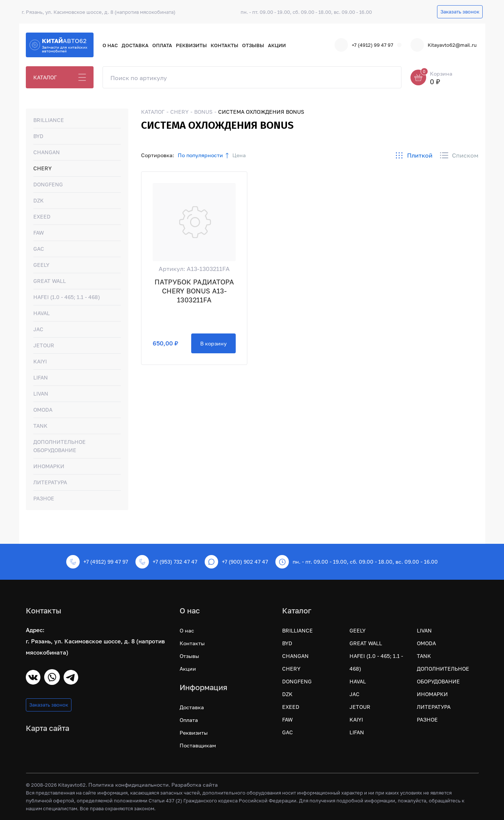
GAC (39, 249)
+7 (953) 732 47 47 (166, 562)
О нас (110, 45)
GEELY (41, 265)
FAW (39, 233)
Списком (459, 155)
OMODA (43, 410)
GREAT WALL (50, 281)
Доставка (135, 45)
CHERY (42, 168)
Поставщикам (198, 745)
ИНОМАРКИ (49, 466)
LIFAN (41, 377)
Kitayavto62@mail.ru (444, 45)
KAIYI (40, 361)
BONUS (203, 112)
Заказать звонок (460, 12)
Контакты (224, 45)
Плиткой (414, 155)
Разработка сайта (195, 785)
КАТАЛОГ (45, 77)
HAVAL (42, 313)
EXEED (42, 217)
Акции (277, 45)
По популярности (200, 155)
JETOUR (44, 345)
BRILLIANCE (49, 120)
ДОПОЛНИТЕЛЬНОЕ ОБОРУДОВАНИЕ (59, 446)
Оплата (162, 45)
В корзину (213, 343)
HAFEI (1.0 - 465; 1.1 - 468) (67, 297)
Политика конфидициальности (129, 785)
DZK (39, 200)
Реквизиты (191, 45)
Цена (239, 155)
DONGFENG (48, 184)
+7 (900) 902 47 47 (236, 562)
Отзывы (253, 45)
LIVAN (41, 394)
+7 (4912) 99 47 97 (364, 45)
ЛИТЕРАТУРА (50, 482)
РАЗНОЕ (44, 498)
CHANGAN (47, 152)
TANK (40, 426)
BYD (38, 136)
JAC (38, 329)
